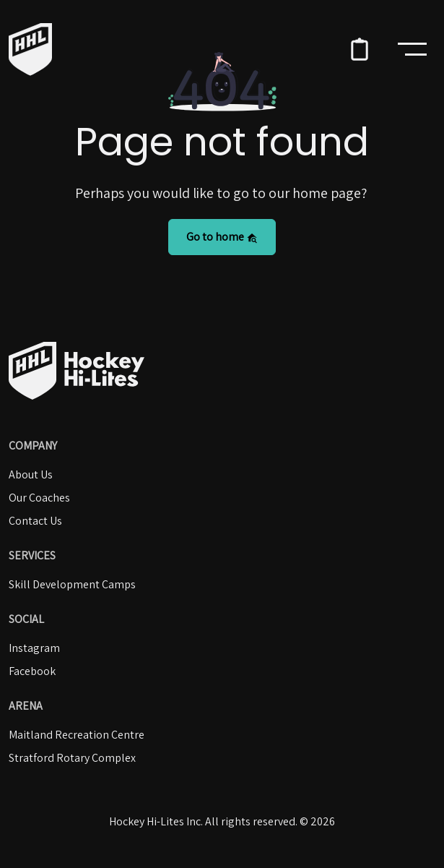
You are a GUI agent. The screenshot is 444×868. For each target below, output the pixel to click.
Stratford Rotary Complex (72, 758)
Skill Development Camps (72, 584)
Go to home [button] (222, 237)
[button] (360, 49)
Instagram (34, 648)
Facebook (32, 671)
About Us (31, 474)
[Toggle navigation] (412, 49)
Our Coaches (39, 498)
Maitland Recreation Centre (77, 735)
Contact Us (35, 521)
